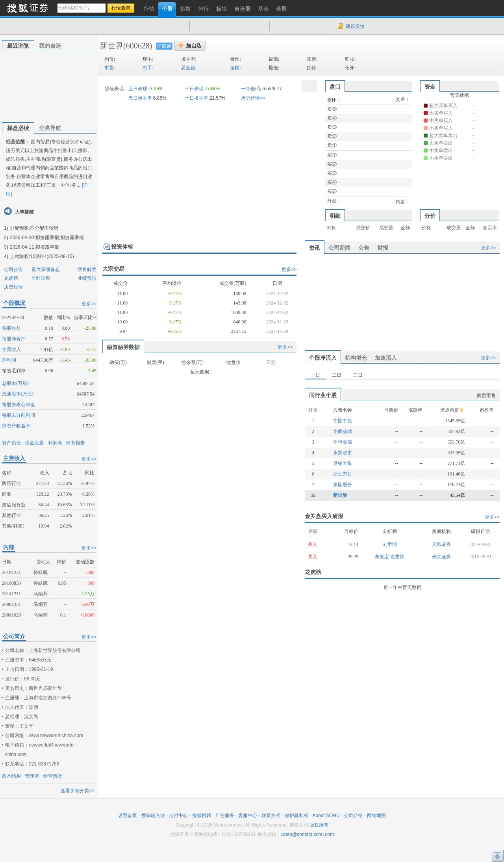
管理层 (32, 776)
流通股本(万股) (18, 394)
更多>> (89, 304)
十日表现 (194, 89)
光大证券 (441, 557)
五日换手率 (140, 98)
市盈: (110, 68)
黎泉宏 (383, 557)
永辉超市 (343, 453)
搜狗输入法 (153, 816)
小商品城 (343, 431)
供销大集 (343, 463)
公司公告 (13, 269)
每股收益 (11, 328)
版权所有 (319, 825)
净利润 (9, 360)
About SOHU (326, 816)
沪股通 (164, 46)
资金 (430, 87)
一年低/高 (251, 89)
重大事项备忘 (46, 269)
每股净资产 (14, 339)
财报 (383, 248)
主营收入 (11, 349)
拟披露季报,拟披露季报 (60, 238)
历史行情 (13, 287)
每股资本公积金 (19, 405)
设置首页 (128, 816)
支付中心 (178, 816)
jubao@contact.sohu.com (308, 834)
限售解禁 (87, 269)
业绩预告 (87, 278)
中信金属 (343, 442)
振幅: (235, 68)
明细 (335, 216)
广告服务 (225, 816)
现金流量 (34, 443)
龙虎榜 (11, 278)
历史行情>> (253, 98)
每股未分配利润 (19, 415)
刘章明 (390, 544)
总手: (148, 68)
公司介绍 (353, 816)
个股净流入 (323, 358)
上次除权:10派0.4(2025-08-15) (42, 256)
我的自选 (50, 46)
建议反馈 (355, 26)
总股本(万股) (15, 383)
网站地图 (376, 816)
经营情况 (53, 776)
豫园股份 (343, 485)
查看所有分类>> (78, 791)
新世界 (111, 46)
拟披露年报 (47, 247)
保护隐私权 (296, 816)
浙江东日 (343, 474)
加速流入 (386, 358)
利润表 (55, 443)
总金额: (189, 68)
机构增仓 (356, 358)
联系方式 (271, 816)
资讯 (315, 248)
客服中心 (248, 816)
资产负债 (11, 443)
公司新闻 (339, 248)
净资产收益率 (16, 426)
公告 (364, 248)
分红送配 (41, 278)
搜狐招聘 (202, 816)
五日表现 (138, 89)
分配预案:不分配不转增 (34, 228)
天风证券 (441, 544)
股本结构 (11, 776)
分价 (430, 216)
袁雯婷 (397, 557)
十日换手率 (196, 98)
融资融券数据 (123, 347)
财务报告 (76, 443)
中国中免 (343, 421)
